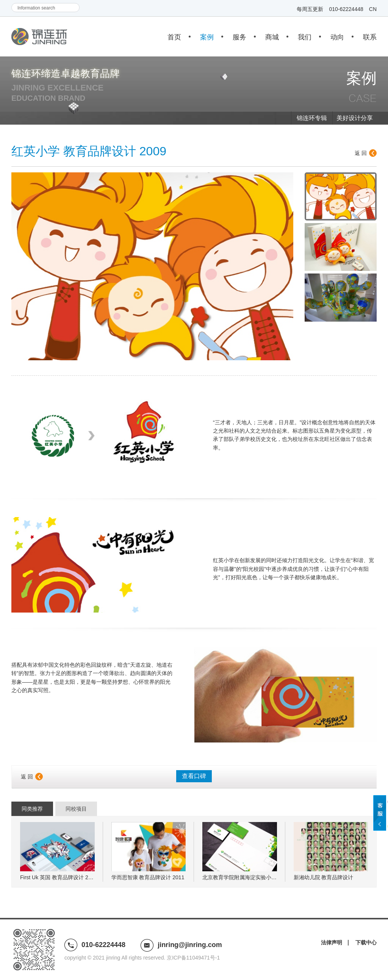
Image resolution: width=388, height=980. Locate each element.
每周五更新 (310, 9)
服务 (239, 37)
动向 (337, 37)
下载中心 (366, 942)
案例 (207, 37)
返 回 (361, 153)
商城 (272, 37)
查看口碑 (194, 776)
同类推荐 (32, 809)
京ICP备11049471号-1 (193, 958)
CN (373, 9)
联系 (370, 37)
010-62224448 (346, 9)
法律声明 (332, 942)
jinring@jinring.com (190, 945)
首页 (174, 37)
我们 (305, 37)
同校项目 (76, 809)
